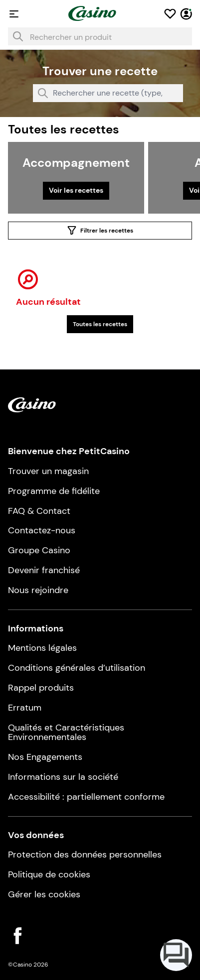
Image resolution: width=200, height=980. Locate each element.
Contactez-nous (42, 530)
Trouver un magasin (48, 471)
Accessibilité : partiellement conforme (86, 797)
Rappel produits (41, 688)
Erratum (25, 708)
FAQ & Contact (39, 511)
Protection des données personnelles (85, 855)
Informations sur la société (63, 777)
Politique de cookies (49, 874)
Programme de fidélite (54, 491)
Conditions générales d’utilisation (77, 668)
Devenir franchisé (44, 570)
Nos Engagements (45, 757)
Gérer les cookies (44, 894)
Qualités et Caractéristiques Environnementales (66, 733)
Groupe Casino (39, 550)
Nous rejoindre (38, 590)
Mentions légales (42, 648)
